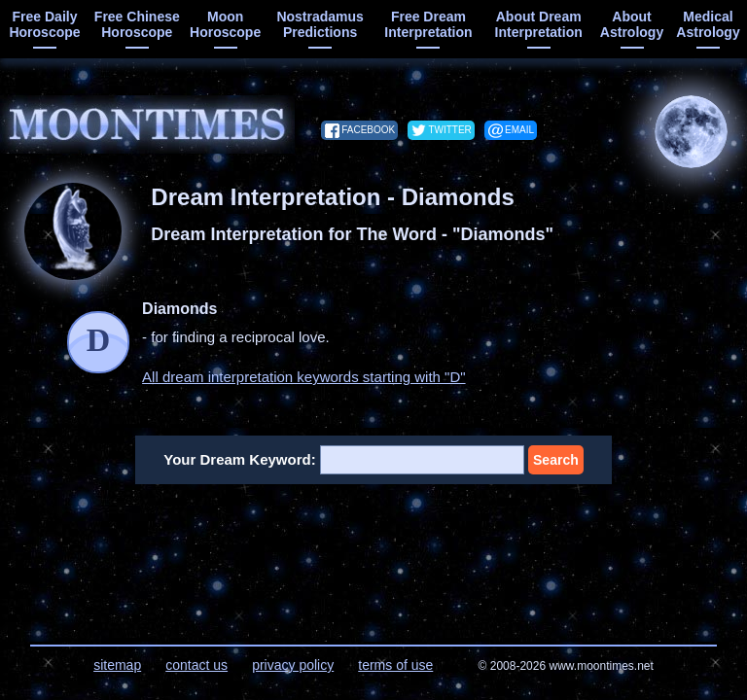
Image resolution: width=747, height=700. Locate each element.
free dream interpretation (428, 24)
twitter (449, 130)
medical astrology (708, 24)
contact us (196, 665)
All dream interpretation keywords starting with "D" (303, 377)
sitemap (117, 665)
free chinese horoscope (137, 24)
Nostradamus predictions (320, 24)
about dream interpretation (539, 24)
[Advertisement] (374, 552)
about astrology (632, 24)
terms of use (395, 665)
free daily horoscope (44, 24)
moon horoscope (225, 24)
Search (556, 460)
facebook (368, 130)
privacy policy (293, 665)
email (519, 130)
